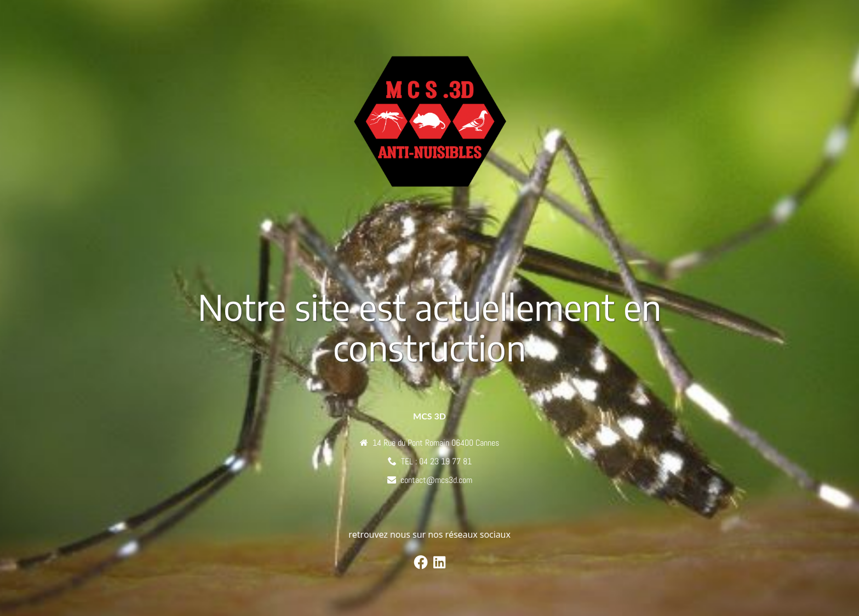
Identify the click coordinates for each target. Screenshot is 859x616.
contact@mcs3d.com (436, 480)
